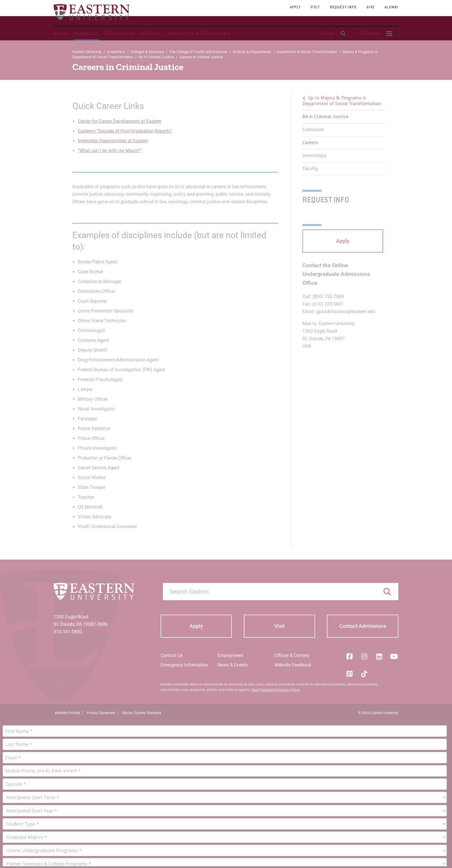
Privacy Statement (101, 713)
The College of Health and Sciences (198, 52)
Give (371, 7)
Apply (295, 7)
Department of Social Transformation (307, 52)
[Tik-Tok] (364, 674)
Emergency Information (184, 665)
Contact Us (172, 655)
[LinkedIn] (379, 656)
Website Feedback (293, 665)
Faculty (310, 169)
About (60, 33)
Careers (310, 143)
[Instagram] (364, 656)
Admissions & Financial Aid (199, 33)
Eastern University (87, 52)
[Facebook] (349, 656)
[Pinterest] (349, 674)
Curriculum (313, 130)
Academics (86, 33)
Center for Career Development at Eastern (120, 121)
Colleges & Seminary (147, 52)
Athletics (150, 33)
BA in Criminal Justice (156, 57)
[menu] (344, 133)
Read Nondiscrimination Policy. (276, 690)
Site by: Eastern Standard (142, 713)
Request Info (343, 7)
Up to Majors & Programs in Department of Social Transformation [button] (342, 101)
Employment (230, 655)
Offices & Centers (292, 655)
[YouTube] (394, 656)
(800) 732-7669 (328, 296)
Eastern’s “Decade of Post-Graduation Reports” (125, 131)
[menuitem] (375, 33)
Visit (315, 7)
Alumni (391, 7)
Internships (314, 156)
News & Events (233, 665)
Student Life (120, 33)
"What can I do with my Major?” (110, 151)
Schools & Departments (252, 52)
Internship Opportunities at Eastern (113, 141)
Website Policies (67, 713)
